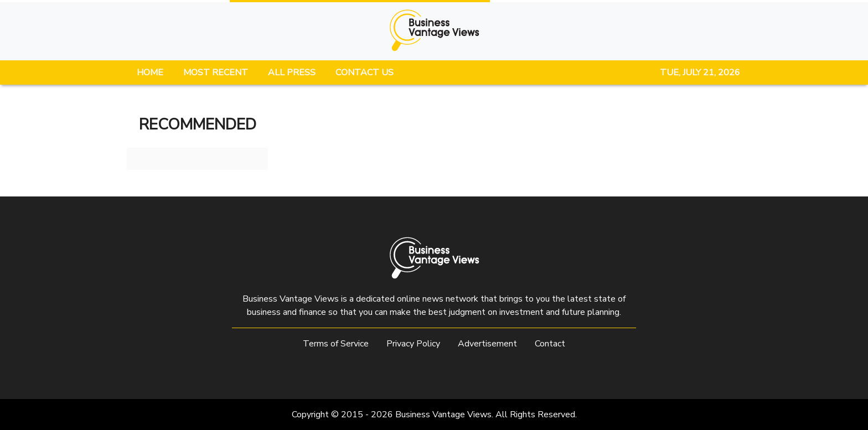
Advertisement (487, 344)
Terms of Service (336, 344)
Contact (550, 344)
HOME (150, 72)
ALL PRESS (292, 72)
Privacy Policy (413, 344)
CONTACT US (365, 72)
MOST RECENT (216, 72)
